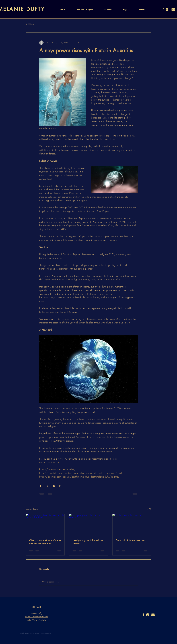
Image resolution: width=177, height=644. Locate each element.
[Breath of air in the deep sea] (132, 525)
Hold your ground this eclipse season (88, 542)
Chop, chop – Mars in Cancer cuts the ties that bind (45, 542)
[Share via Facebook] (41, 486)
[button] (148, 24)
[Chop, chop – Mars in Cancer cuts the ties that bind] (45, 525)
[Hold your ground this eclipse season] (89, 525)
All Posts (30, 24)
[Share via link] (60, 486)
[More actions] (136, 43)
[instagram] (167, 9)
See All (148, 509)
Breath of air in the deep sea (130, 540)
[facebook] (163, 9)
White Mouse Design (45, 633)
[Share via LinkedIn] (54, 486)
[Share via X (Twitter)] (47, 486)
